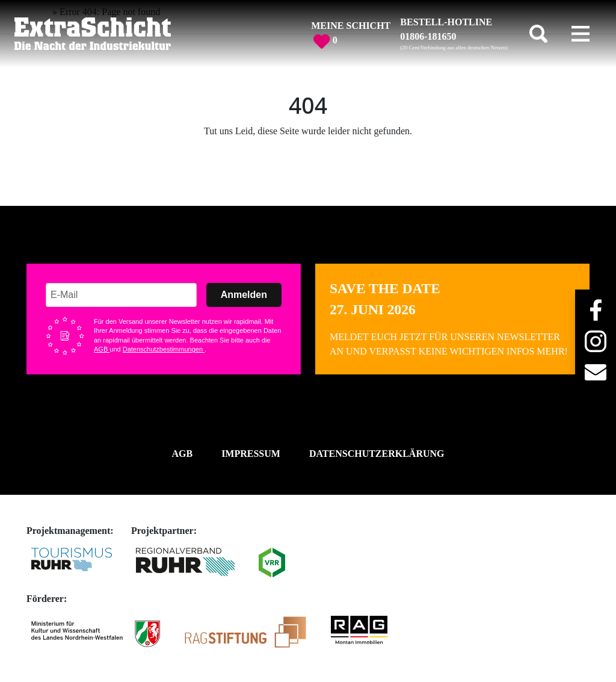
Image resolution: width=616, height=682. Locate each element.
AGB (102, 349)
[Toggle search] (538, 34)
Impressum (251, 454)
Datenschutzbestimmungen (164, 349)
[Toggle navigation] (581, 34)
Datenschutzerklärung (377, 454)
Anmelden (244, 295)
